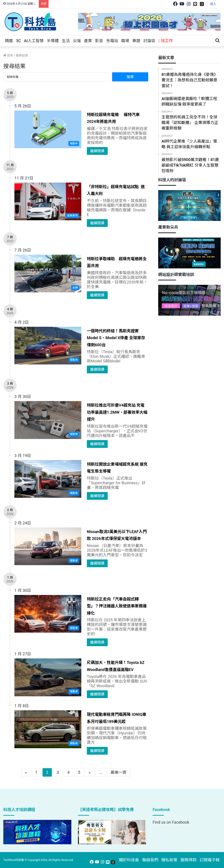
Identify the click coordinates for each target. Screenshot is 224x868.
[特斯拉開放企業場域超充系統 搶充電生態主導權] (48, 479)
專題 (136, 41)
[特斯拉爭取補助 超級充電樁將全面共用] (48, 274)
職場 (125, 41)
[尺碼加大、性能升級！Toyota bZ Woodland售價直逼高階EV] (48, 677)
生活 (66, 41)
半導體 (53, 41)
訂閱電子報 (210, 860)
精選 (9, 41)
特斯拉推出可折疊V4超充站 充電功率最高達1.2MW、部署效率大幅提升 (117, 412)
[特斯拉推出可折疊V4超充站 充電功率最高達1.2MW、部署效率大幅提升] (48, 420)
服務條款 (189, 860)
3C (18, 41)
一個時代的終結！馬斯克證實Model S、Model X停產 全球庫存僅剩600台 (116, 338)
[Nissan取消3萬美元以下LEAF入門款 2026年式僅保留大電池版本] (48, 546)
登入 (213, 4)
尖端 (77, 41)
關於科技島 (129, 860)
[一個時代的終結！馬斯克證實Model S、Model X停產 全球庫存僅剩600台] (48, 346)
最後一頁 (119, 772)
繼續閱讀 (97, 151)
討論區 (149, 41)
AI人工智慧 (34, 41)
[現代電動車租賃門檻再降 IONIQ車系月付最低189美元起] (48, 729)
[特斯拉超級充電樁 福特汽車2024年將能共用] (48, 129)
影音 (99, 41)
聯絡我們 (150, 860)
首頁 (8, 55)
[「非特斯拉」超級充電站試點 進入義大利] (48, 201)
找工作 (166, 41)
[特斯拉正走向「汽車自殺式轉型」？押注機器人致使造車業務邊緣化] (48, 614)
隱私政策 (169, 860)
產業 (88, 41)
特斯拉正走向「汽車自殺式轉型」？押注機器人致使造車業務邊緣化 (117, 606)
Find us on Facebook (171, 822)
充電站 (112, 41)
